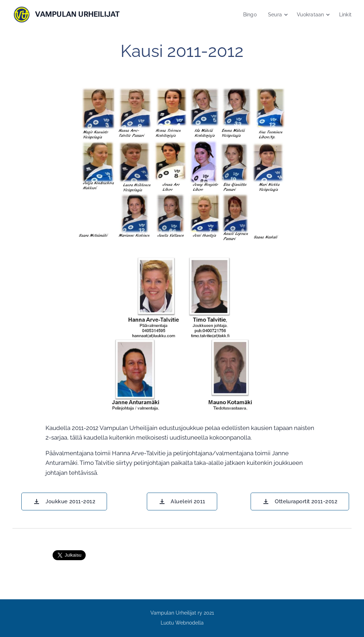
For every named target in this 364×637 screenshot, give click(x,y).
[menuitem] (248, 15)
